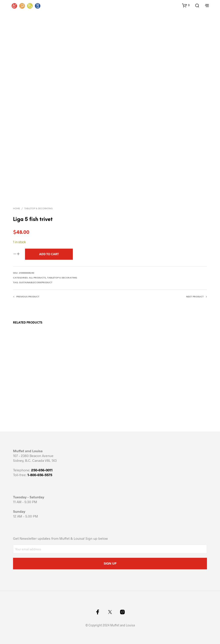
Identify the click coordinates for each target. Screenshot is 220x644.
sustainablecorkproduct (36, 283)
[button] (186, 5)
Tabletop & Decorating (38, 209)
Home (17, 209)
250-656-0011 (42, 470)
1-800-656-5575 (40, 475)
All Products (37, 278)
